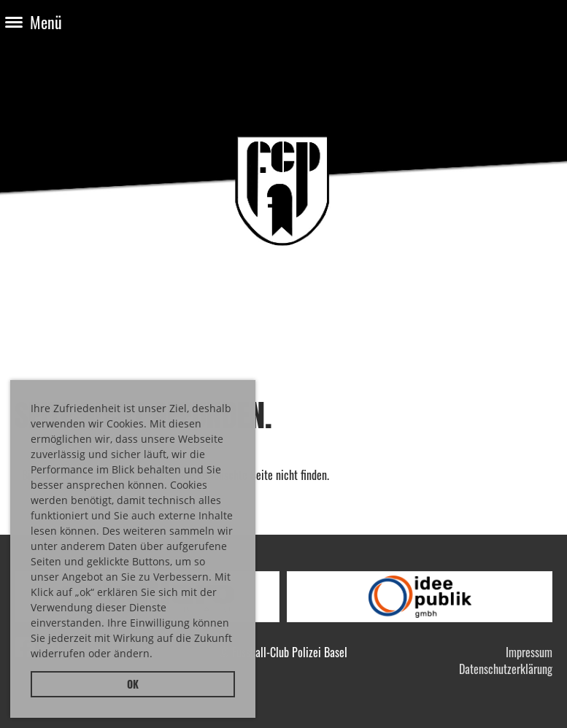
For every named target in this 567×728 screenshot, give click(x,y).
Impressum (529, 652)
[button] (158, 656)
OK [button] (133, 684)
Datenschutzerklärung (506, 669)
